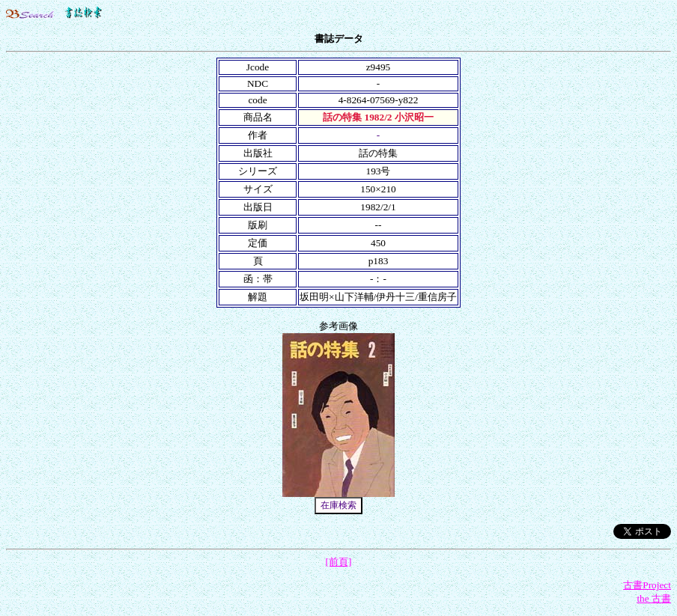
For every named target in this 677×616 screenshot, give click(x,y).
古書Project (647, 585)
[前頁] (339, 562)
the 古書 (654, 598)
